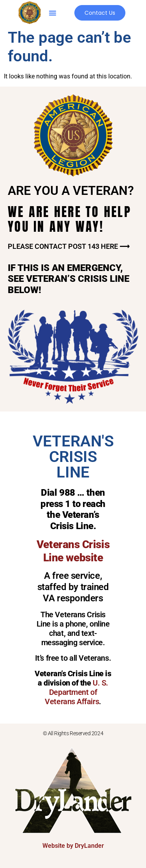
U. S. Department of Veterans (77, 692)
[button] (53, 13)
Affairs (87, 701)
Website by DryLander (73, 846)
